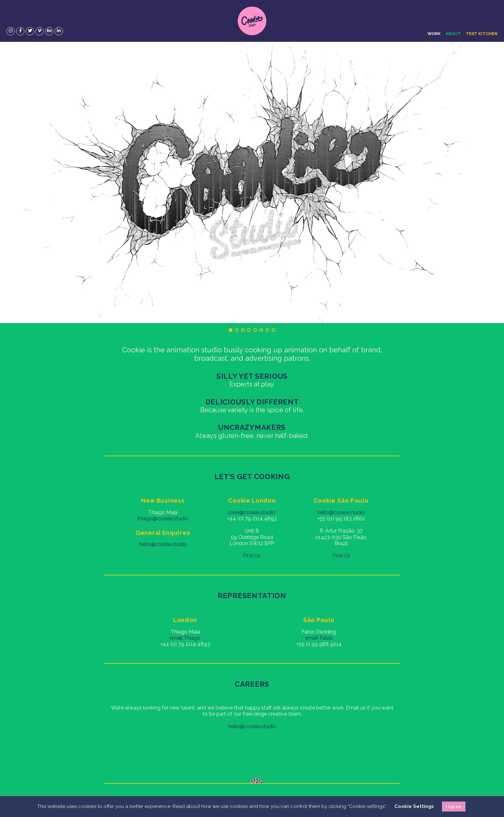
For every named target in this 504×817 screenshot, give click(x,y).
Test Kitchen (482, 34)
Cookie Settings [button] (414, 806)
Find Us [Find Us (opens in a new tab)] (341, 556)
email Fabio (319, 638)
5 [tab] (255, 330)
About (453, 34)
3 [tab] (243, 330)
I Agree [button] (454, 807)
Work (434, 34)
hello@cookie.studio (163, 544)
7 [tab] (267, 330)
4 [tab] (249, 330)
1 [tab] (231, 330)
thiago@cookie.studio (163, 519)
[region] (252, 182)
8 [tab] (273, 330)
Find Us (252, 556)
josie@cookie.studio (252, 512)
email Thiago (185, 638)
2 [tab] (237, 330)
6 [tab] (261, 330)
